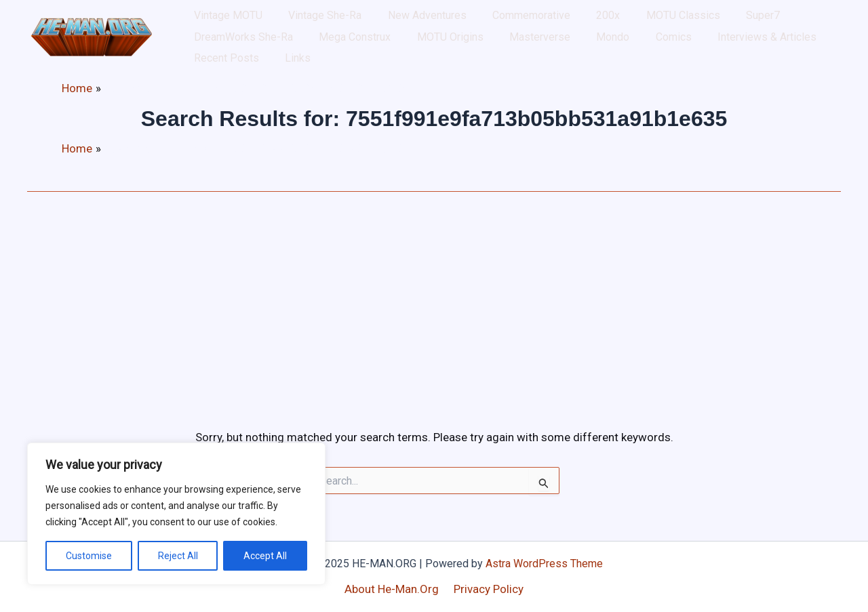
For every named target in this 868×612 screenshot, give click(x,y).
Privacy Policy (487, 589)
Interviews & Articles (574, 54)
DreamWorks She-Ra (762, 20)
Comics (493, 54)
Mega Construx (224, 54)
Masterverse (384, 54)
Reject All (178, 556)
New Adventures (396, 20)
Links (728, 54)
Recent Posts (669, 54)
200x (552, 20)
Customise (89, 556)
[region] (176, 514)
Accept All (265, 556)
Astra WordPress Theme (544, 564)
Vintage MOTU (222, 20)
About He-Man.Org (394, 589)
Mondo (445, 54)
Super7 (682, 20)
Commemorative (488, 20)
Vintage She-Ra (307, 20)
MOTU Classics (615, 20)
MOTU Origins (307, 54)
